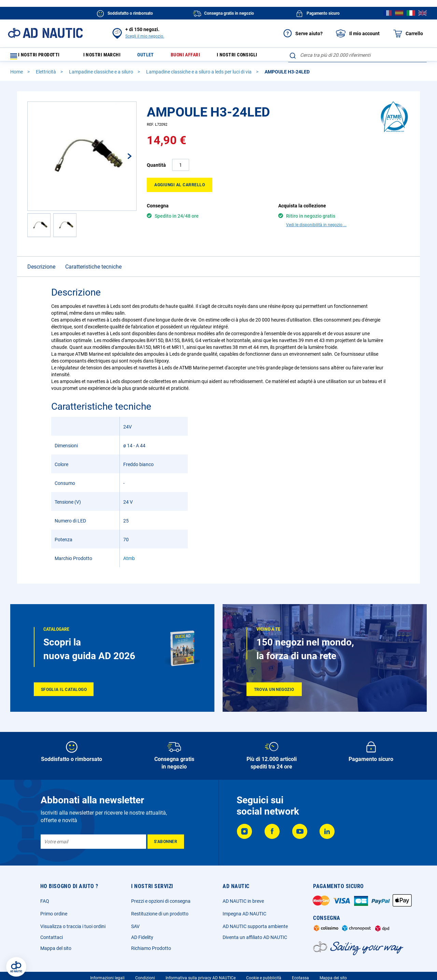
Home (17, 75)
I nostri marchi (106, 57)
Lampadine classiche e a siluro (102, 75)
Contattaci (52, 940)
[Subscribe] (166, 845)
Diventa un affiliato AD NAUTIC (255, 940)
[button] (123, 159)
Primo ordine (54, 917)
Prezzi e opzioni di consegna (161, 904)
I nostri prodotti (39, 57)
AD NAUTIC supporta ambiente (255, 929)
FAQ (45, 904)
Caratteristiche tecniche (93, 270)
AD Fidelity (142, 940)
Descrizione (41, 270)
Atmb (129, 561)
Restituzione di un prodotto (160, 917)
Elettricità (46, 75)
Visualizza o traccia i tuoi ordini (73, 929)
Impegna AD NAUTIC (244, 917)
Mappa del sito (56, 951)
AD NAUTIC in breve (243, 904)
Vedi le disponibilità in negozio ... (316, 228)
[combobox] (357, 55)
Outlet (152, 57)
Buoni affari (193, 57)
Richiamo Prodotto (151, 951)
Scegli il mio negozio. (145, 36)
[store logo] (45, 33)
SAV (135, 929)
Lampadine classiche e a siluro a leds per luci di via (199, 75)
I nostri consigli (248, 57)
